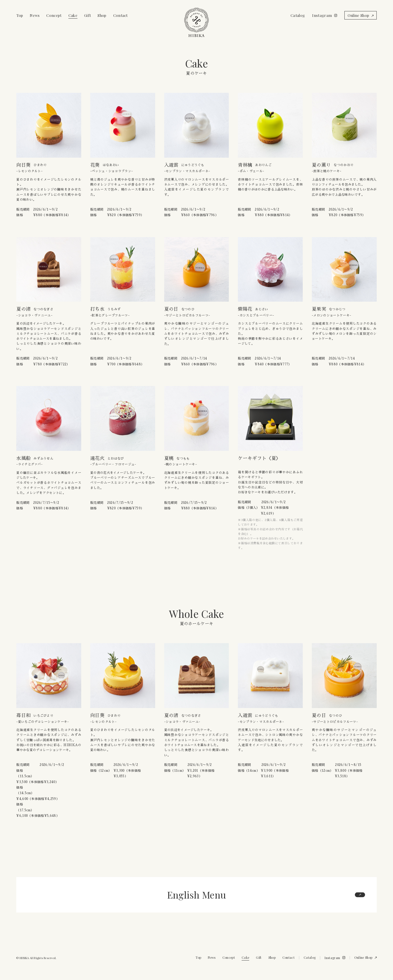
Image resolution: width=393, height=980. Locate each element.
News (35, 15)
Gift (87, 15)
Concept (54, 15)
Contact (121, 15)
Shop (102, 15)
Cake (73, 15)
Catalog (298, 15)
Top (20, 15)
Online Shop (359, 15)
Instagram (322, 15)
